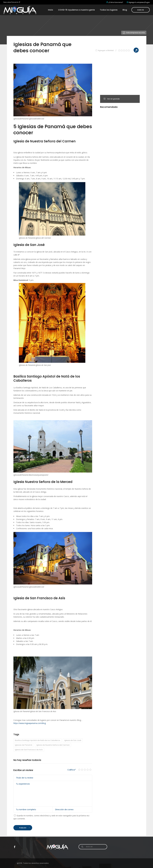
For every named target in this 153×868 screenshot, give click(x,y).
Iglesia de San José (73, 740)
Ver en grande (112, 99)
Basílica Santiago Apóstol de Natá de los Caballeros (37, 740)
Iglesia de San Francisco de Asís (29, 750)
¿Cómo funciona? (116, 2)
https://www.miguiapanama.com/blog (30, 723)
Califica (72, 770)
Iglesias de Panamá (24, 745)
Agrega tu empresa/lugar (139, 2)
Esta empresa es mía (134, 33)
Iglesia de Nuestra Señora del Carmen (53, 745)
